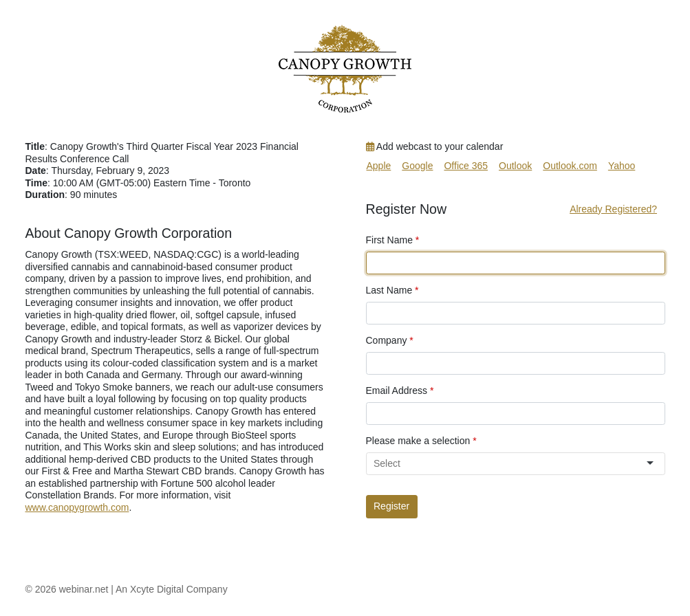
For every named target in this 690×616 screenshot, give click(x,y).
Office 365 (466, 166)
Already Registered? (613, 209)
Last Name (392, 290)
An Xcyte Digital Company (172, 589)
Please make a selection (421, 441)
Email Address (400, 390)
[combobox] (509, 464)
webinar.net (84, 589)
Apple (379, 166)
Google (417, 166)
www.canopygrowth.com (77, 507)
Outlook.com (570, 166)
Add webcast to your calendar (435, 146)
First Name (393, 240)
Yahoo (622, 166)
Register (391, 506)
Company (390, 340)
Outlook (515, 166)
